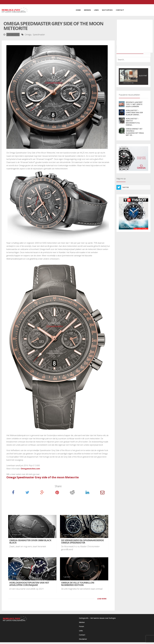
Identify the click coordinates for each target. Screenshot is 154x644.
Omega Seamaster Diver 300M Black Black (30, 541)
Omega (28, 35)
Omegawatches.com (30, 469)
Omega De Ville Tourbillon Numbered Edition (78, 584)
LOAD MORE (102, 599)
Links (81, 631)
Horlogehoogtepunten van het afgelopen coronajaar (29, 584)
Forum (81, 626)
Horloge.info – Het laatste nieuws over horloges (97, 618)
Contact (82, 635)
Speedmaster (39, 35)
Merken (82, 622)
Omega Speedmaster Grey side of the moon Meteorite (43, 477)
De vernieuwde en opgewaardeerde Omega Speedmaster (82, 541)
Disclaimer (83, 639)
